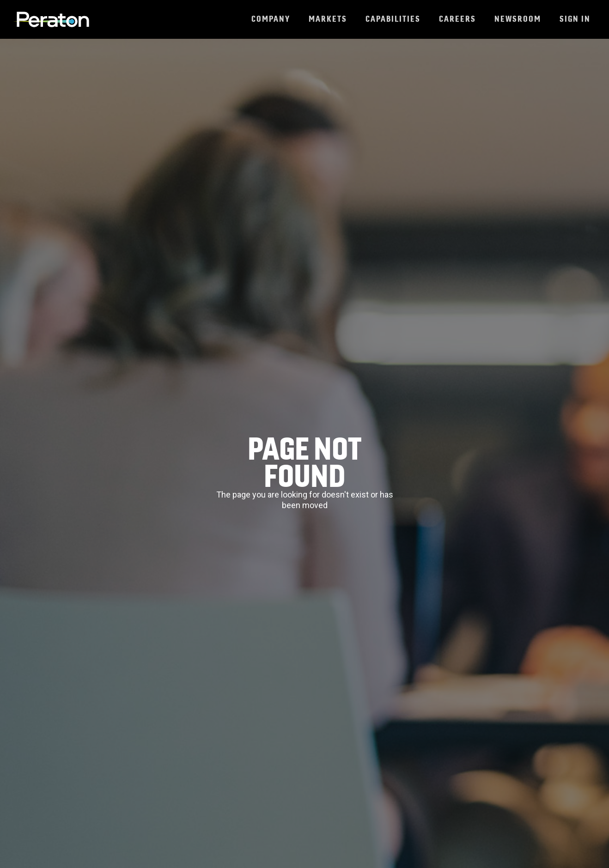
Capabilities (393, 19)
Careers (457, 19)
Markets (328, 19)
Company (271, 19)
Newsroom (518, 19)
